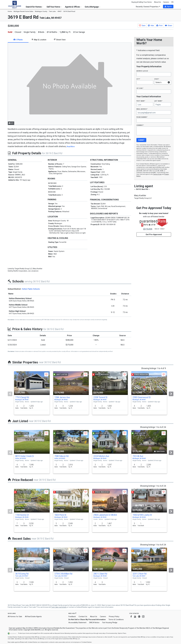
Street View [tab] (60, 40)
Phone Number (142, 117)
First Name (141, 101)
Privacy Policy (114, 617)
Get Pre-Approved (154, 234)
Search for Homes (34, 7)
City (138, 79)
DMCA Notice (94, 623)
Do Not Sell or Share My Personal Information (87, 620)
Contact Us (83, 617)
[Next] (171, 394)
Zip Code (140, 88)
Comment (140, 125)
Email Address (142, 109)
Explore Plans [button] (122, 633)
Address (142, 71)
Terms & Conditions (116, 620)
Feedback (72, 617)
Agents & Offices (73, 7)
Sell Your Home (54, 7)
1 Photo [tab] (18, 40)
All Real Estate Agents (33, 617)
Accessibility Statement (77, 623)
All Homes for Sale (15, 617)
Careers (166, 2)
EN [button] (172, 2)
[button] (168, 6)
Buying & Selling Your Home (142, 2)
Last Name (158, 101)
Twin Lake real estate (59, 607)
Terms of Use (157, 174)
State (157, 79)
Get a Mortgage (92, 7)
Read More (71, 147)
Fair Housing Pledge (110, 623)
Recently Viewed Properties (148, 7)
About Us (157, 2)
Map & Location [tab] (39, 40)
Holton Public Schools (31, 289)
